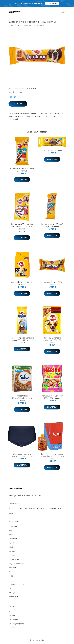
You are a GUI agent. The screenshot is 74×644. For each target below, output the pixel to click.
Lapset (11, 543)
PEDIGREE (32, 89)
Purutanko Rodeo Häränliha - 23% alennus (22, 170)
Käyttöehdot (13, 620)
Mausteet (12, 568)
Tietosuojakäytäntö (16, 624)
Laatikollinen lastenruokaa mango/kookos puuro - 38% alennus (52, 456)
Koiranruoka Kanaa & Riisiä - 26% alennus (22, 283)
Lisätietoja (18, 104)
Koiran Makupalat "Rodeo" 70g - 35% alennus (52, 225)
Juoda (11, 535)
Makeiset (12, 555)
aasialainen (13, 526)
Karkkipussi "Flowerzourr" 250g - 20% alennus (52, 397)
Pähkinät (12, 576)
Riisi (10, 588)
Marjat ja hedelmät (16, 564)
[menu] (63, 12)
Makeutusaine (14, 559)
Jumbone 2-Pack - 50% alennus (52, 283)
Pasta (11, 580)
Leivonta (12, 551)
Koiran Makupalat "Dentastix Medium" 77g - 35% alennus (22, 339)
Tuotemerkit (23, 89)
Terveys (12, 593)
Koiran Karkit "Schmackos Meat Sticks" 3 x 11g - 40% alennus (22, 226)
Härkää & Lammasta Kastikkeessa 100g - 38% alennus (52, 340)
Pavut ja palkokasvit (16, 584)
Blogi (11, 611)
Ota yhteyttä (13, 615)
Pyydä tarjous (52, 3)
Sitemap (12, 628)
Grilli (10, 530)
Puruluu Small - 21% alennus (52, 150)
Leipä (11, 547)
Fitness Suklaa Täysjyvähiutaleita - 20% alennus (22, 398)
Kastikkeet (13, 539)
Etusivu (11, 25)
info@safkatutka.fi (16, 514)
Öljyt (10, 572)
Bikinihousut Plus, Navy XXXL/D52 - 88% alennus (22, 455)
